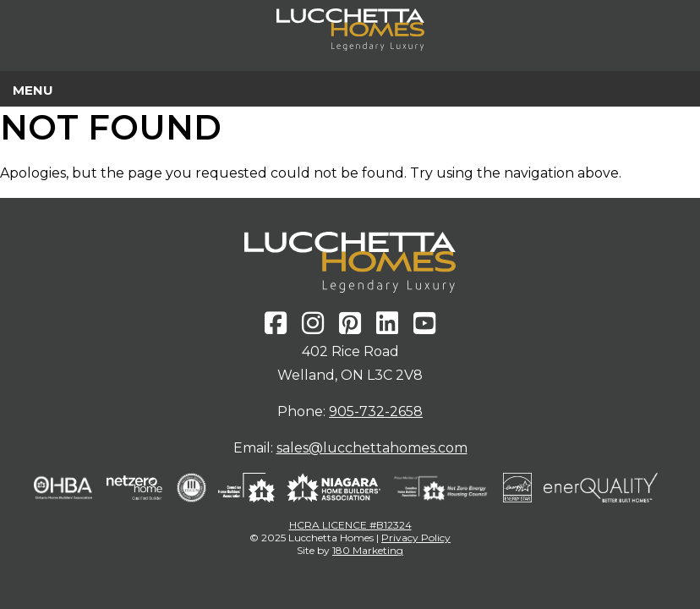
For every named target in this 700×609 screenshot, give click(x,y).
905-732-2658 (376, 411)
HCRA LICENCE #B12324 (350, 525)
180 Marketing (368, 550)
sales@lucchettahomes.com (372, 448)
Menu (33, 90)
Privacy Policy (416, 538)
